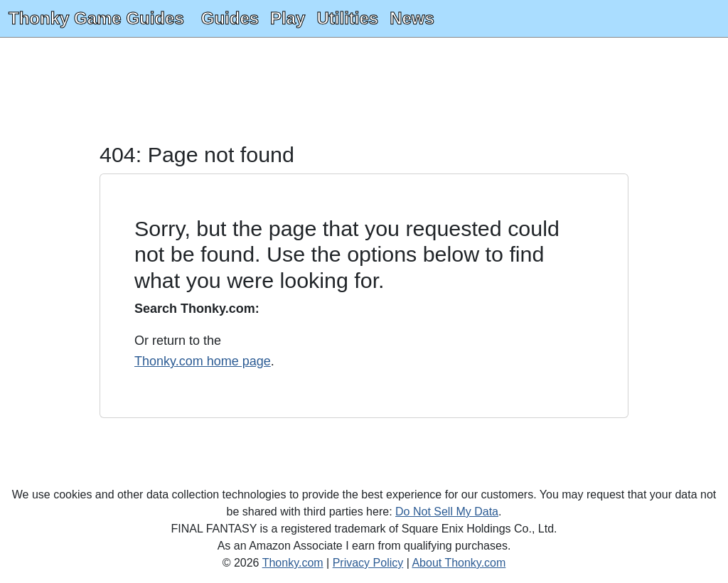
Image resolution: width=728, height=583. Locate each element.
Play (288, 18)
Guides (230, 18)
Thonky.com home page (203, 361)
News (412, 18)
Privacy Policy (368, 563)
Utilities (347, 18)
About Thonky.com (459, 563)
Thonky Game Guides (96, 18)
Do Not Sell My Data (447, 512)
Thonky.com (293, 563)
